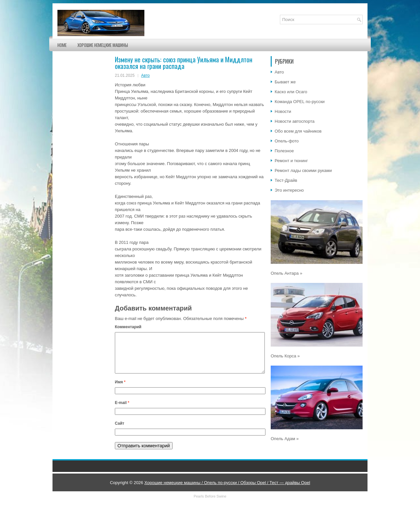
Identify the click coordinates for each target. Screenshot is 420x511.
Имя (120, 390)
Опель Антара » (286, 273)
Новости (283, 111)
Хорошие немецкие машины (103, 45)
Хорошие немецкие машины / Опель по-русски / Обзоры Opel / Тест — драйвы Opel (227, 490)
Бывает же (285, 82)
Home (62, 45)
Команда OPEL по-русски (300, 102)
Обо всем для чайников (298, 131)
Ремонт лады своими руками (303, 170)
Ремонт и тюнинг (291, 161)
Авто (145, 75)
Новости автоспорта (295, 121)
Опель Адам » (285, 439)
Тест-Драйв (286, 180)
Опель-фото (287, 141)
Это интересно (289, 190)
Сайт (120, 431)
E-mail (122, 411)
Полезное (284, 151)
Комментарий (128, 327)
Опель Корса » (285, 356)
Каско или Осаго (291, 92)
